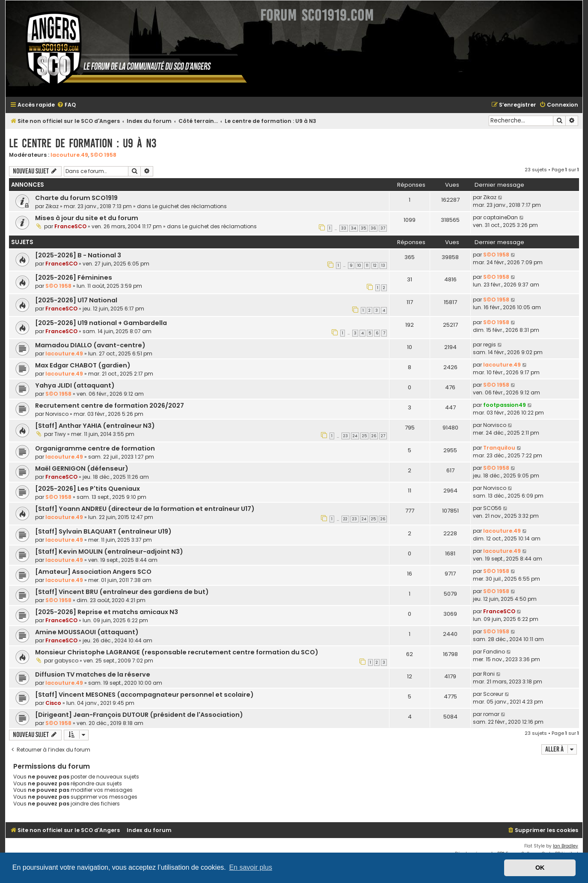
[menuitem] (66, 105)
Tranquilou (499, 448)
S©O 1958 (103, 155)
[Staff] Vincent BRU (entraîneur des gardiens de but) (122, 592)
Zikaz (52, 206)
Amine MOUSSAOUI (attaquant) (87, 632)
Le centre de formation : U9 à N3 (83, 143)
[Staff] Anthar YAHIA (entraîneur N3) (95, 426)
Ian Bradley (566, 846)
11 (367, 265)
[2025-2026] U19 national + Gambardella (101, 323)
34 (353, 228)
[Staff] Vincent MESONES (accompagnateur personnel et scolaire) (144, 695)
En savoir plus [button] (251, 867)
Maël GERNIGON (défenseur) (82, 468)
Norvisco (57, 414)
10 (359, 265)
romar (491, 714)
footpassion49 (505, 405)
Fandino (494, 652)
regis (490, 345)
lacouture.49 (69, 155)
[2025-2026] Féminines (74, 277)
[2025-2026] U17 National (76, 300)
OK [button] (540, 868)
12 (375, 265)
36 (373, 228)
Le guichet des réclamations (190, 206)
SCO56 (492, 508)
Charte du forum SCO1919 (76, 198)
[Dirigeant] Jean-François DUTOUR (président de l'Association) (139, 715)
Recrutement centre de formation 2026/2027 (110, 406)
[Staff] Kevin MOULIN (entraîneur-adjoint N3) (109, 552)
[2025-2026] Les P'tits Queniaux (88, 489)
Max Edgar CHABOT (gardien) (83, 365)
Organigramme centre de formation (95, 448)
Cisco (53, 703)
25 (364, 436)
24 (355, 436)
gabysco (66, 661)
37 (383, 228)
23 (346, 436)
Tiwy (60, 434)
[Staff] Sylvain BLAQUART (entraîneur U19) (103, 531)
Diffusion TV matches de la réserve (93, 674)
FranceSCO (70, 226)
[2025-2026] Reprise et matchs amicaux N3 (107, 612)
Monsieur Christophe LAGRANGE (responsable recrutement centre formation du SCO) (177, 652)
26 (374, 436)
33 (344, 228)
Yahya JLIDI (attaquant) (75, 385)
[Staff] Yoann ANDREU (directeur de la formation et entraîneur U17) (145, 509)
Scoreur (493, 694)
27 (383, 436)
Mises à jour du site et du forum (87, 218)
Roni (489, 674)
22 (345, 519)
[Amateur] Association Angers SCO (93, 572)
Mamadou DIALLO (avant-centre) (90, 345)
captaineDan (500, 217)
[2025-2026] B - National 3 (78, 255)
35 (363, 228)
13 (383, 265)
